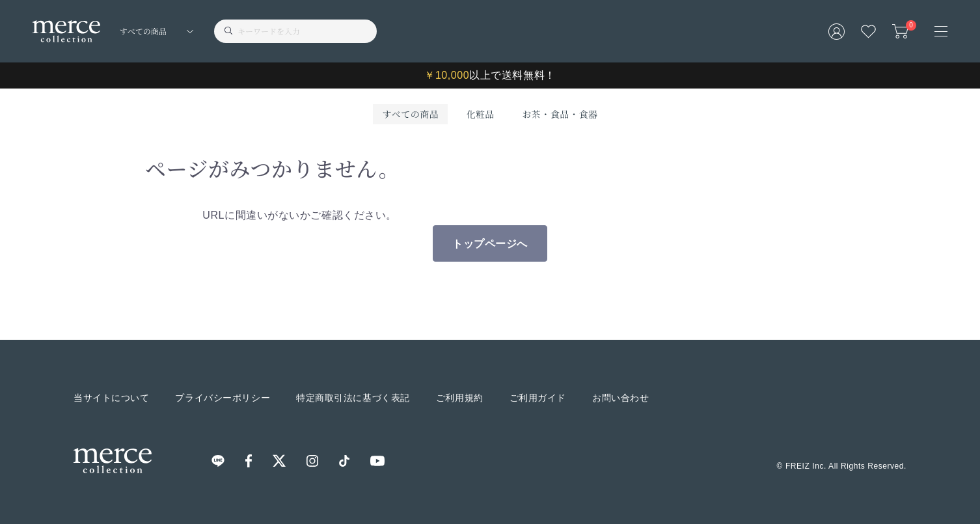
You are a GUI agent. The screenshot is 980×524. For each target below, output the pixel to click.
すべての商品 (410, 114)
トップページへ (490, 244)
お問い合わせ (620, 398)
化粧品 (480, 114)
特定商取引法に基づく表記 (353, 398)
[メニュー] (941, 31)
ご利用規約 (460, 398)
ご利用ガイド (538, 398)
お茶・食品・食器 (560, 114)
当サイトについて (111, 398)
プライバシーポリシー (223, 398)
